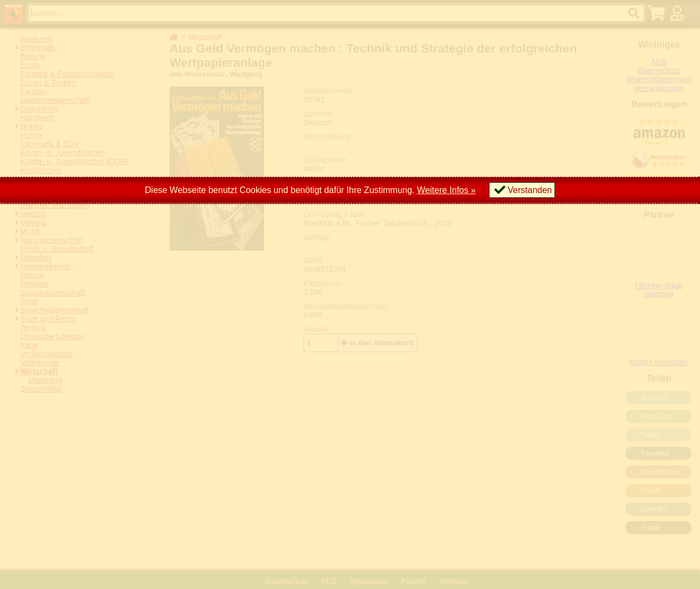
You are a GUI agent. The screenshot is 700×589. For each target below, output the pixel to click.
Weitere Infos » (447, 190)
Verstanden (530, 190)
